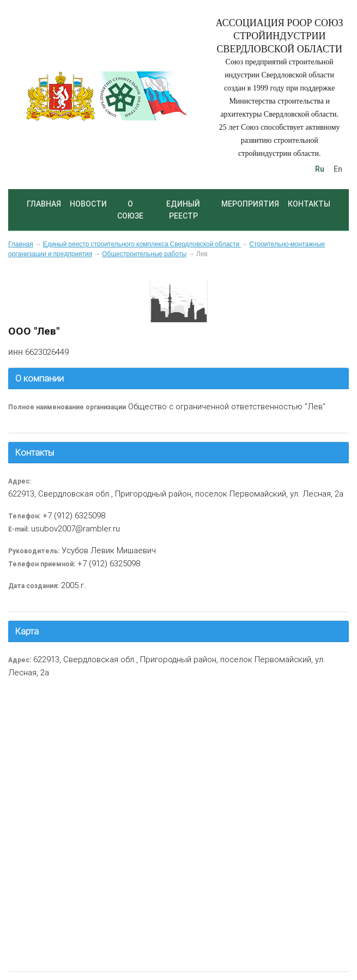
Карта (27, 631)
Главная (44, 204)
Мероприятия (250, 204)
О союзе (130, 210)
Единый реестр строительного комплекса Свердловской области (142, 244)
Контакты (309, 204)
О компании (40, 378)
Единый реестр (183, 210)
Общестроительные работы (144, 254)
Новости (88, 204)
